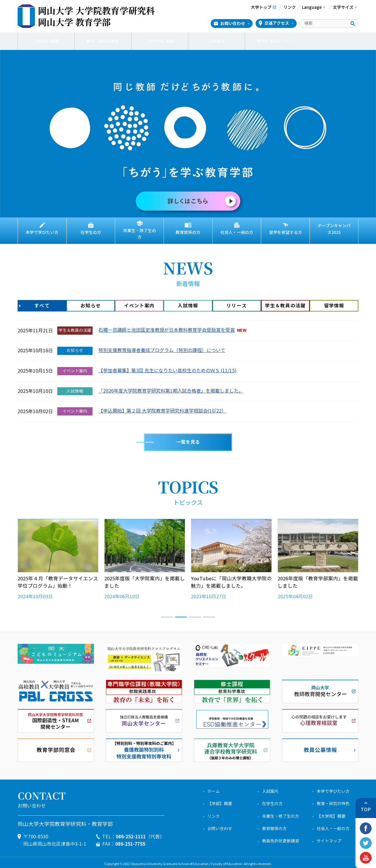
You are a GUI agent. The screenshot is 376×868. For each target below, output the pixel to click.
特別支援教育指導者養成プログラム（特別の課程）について (162, 347)
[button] (167, 614)
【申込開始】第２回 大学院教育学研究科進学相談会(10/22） (162, 408)
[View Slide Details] (188, 134)
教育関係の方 (188, 232)
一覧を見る (188, 439)
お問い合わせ (233, 24)
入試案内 (216, 41)
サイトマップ (329, 838)
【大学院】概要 (160, 41)
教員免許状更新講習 (281, 838)
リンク (214, 813)
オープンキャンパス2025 (334, 229)
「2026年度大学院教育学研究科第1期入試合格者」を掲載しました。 (171, 388)
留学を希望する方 (286, 232)
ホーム (214, 789)
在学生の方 (91, 232)
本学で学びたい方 (42, 232)
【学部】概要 (46, 41)
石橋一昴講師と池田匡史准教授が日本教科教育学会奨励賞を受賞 (167, 327)
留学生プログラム (273, 41)
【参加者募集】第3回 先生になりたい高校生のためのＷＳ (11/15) (167, 368)
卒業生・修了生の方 (140, 232)
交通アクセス (277, 23)
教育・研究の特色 (103, 41)
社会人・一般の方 (237, 232)
